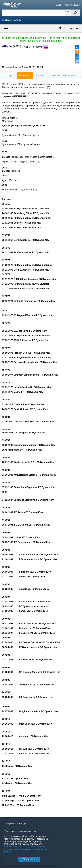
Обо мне (25, 76)
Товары (9, 76)
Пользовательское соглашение (21, 831)
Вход (59, 5)
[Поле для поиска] (41, 13)
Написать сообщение (64, 76)
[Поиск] (76, 13)
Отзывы (40, 76)
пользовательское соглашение (19, 847)
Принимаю (29, 859)
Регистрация (73, 5)
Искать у (13, 20)
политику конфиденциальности (24, 848)
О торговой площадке (16, 824)
